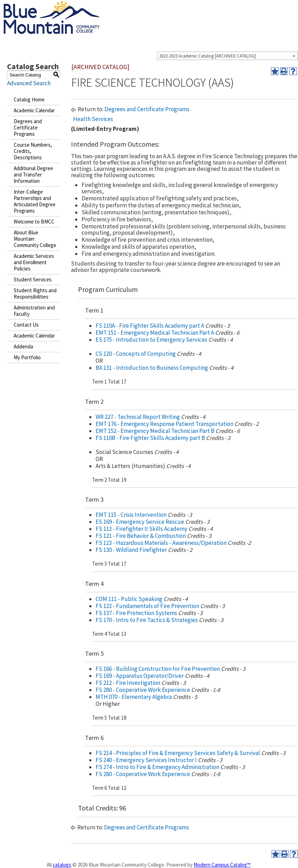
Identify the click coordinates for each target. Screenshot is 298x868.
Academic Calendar (34, 110)
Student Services (33, 279)
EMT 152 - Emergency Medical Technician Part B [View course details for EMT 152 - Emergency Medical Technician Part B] (155, 431)
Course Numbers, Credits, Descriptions (33, 151)
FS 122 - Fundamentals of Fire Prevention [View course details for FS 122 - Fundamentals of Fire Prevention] (147, 606)
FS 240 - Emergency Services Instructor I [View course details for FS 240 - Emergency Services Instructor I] (146, 760)
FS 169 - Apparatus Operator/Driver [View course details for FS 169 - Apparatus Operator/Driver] (140, 676)
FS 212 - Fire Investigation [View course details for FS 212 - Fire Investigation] (128, 683)
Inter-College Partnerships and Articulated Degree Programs (35, 201)
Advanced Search (29, 83)
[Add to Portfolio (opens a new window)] (275, 71)
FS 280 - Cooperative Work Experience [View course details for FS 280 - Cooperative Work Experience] (143, 690)
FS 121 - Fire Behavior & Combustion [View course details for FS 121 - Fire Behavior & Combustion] (141, 536)
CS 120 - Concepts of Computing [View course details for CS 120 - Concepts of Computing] (136, 354)
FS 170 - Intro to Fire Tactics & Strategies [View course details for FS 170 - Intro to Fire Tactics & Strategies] (147, 620)
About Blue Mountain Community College (35, 239)
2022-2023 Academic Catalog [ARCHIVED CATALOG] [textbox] (208, 56)
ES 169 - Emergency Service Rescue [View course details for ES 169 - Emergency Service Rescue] (140, 522)
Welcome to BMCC (34, 222)
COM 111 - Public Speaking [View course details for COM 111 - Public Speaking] (129, 599)
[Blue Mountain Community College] (51, 5)
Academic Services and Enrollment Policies (34, 262)
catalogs (62, 865)
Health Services (93, 119)
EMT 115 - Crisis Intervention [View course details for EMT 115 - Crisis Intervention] (131, 515)
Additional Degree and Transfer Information (33, 175)
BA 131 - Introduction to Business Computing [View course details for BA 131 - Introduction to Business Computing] (152, 368)
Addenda (23, 346)
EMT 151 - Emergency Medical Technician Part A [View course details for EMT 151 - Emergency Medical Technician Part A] (155, 333)
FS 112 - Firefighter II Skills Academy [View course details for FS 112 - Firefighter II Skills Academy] (141, 529)
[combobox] (227, 56)
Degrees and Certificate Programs (28, 128)
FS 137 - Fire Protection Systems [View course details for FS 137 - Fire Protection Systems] (136, 613)
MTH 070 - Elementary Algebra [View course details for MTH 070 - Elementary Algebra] (134, 697)
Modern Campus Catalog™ (222, 865)
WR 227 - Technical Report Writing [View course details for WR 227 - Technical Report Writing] (138, 417)
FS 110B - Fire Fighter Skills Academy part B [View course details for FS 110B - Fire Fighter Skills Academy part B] (150, 438)
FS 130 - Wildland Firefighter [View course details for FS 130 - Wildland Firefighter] (131, 550)
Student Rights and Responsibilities (35, 293)
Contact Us (26, 325)
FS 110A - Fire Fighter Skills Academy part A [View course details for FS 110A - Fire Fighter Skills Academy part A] (150, 326)
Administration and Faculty (34, 311)
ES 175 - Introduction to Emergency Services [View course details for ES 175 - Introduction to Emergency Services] (151, 340)
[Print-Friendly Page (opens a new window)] (284, 71)
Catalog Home (29, 99)
